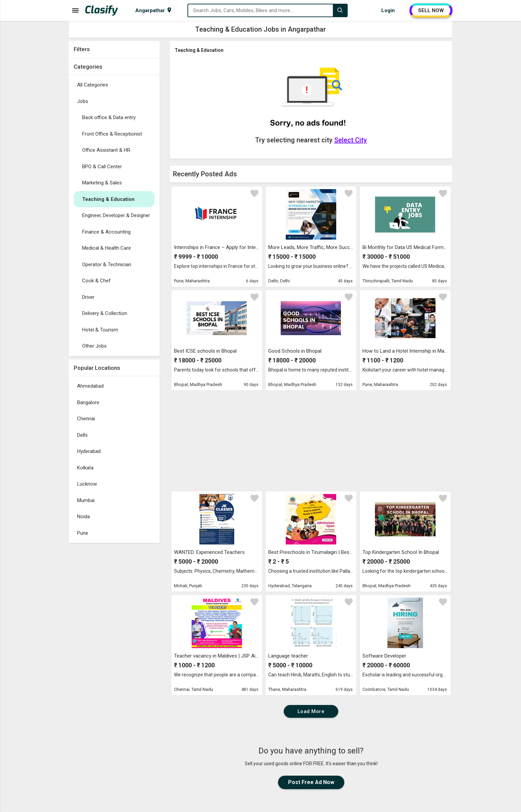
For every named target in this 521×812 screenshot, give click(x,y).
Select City (351, 140)
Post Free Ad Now (311, 782)
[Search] (340, 10)
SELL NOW (431, 10)
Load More (311, 711)
